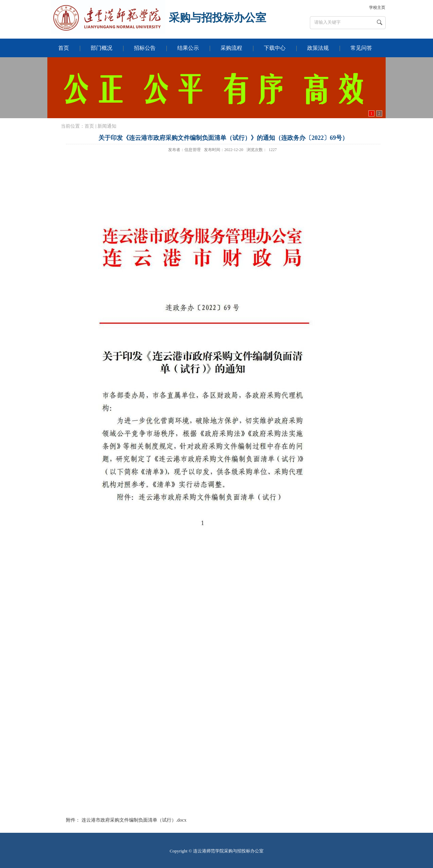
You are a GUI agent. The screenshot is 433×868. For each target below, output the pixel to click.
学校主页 (377, 7)
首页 (89, 126)
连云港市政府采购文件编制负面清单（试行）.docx (134, 820)
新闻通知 (107, 126)
